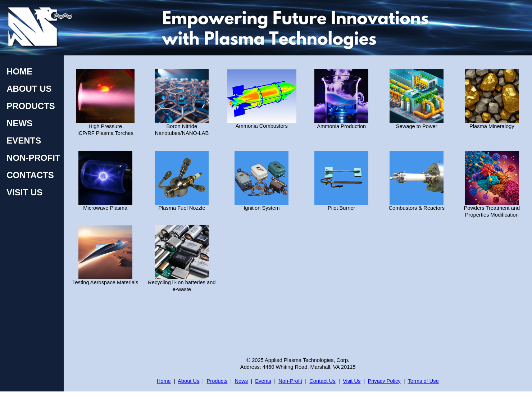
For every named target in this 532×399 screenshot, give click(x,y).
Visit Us (352, 381)
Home (164, 381)
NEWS (19, 123)
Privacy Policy (384, 381)
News (241, 381)
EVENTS (24, 140)
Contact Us (322, 381)
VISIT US (24, 192)
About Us (188, 381)
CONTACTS (30, 175)
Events (263, 381)
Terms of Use (423, 381)
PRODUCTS (31, 106)
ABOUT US (29, 89)
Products (217, 381)
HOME (19, 71)
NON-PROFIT (33, 158)
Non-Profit (290, 381)
